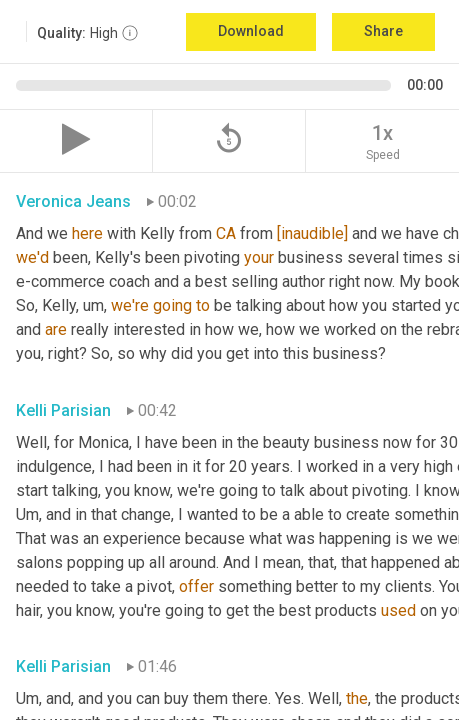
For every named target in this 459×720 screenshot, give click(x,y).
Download (251, 31)
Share (383, 31)
